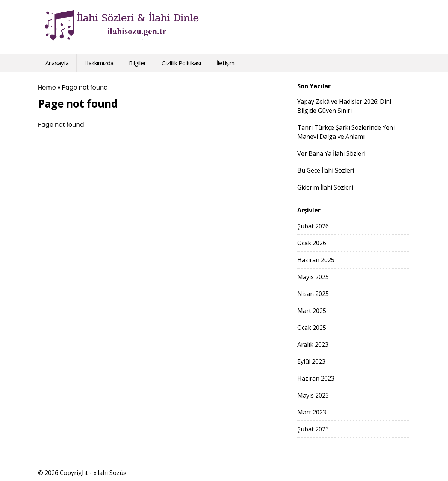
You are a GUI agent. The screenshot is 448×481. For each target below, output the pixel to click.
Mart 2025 (312, 311)
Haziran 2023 (316, 378)
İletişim (226, 63)
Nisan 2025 (313, 294)
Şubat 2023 (313, 429)
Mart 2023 (312, 412)
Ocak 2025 (312, 328)
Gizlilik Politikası (181, 63)
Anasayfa (57, 63)
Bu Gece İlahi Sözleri (326, 170)
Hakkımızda (99, 63)
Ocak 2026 (312, 243)
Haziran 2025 (316, 260)
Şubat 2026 (313, 226)
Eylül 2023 (311, 361)
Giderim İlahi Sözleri (325, 187)
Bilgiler (138, 63)
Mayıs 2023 (313, 395)
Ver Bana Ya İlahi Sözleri (331, 153)
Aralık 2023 (313, 344)
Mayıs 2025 (313, 277)
